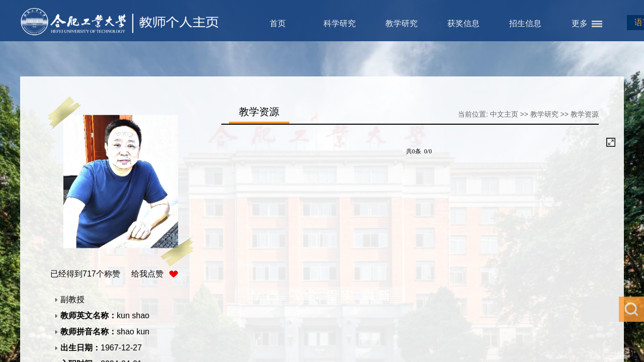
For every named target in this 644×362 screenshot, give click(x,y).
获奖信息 (463, 23)
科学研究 (340, 23)
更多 (580, 23)
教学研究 (401, 23)
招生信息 (525, 23)
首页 (278, 23)
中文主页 (504, 114)
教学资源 (585, 114)
